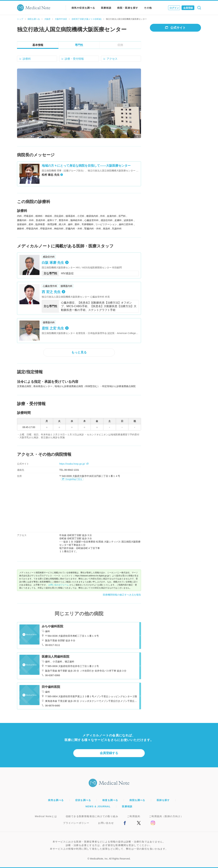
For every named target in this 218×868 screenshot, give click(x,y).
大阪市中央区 (61, 19)
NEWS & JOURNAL (98, 806)
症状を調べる (83, 800)
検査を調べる (110, 800)
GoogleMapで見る (72, 479)
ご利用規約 (134, 816)
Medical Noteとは (46, 816)
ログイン (174, 8)
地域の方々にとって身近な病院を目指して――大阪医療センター (86, 166)
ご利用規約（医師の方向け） (166, 816)
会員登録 (188, 8)
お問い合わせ (106, 823)
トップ (20, 19)
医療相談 (106, 8)
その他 (148, 8)
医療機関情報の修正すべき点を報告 (122, 595)
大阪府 (47, 19)
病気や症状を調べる (83, 8)
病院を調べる (34, 19)
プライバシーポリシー (76, 823)
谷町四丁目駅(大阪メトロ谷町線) (87, 19)
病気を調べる (56, 800)
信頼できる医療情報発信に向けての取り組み (92, 816)
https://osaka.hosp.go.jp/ (74, 464)
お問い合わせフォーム (59, 585)
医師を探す (163, 800)
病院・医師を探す (128, 8)
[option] (79, 103)
